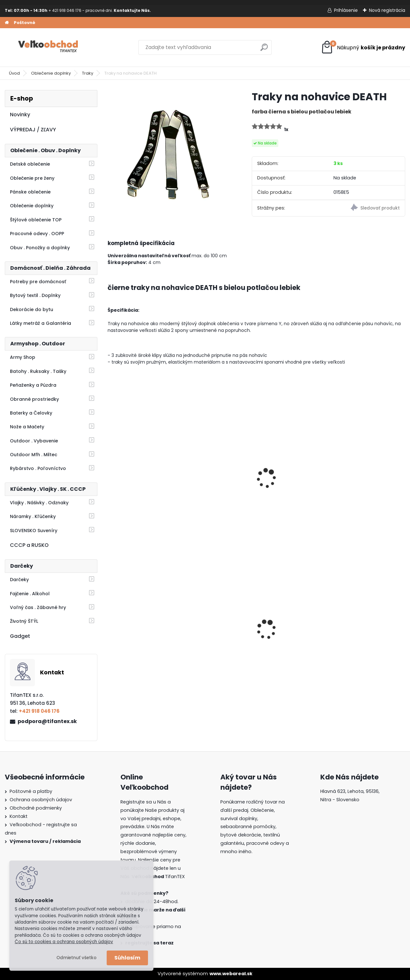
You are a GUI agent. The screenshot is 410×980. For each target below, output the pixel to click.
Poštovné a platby (31, 791)
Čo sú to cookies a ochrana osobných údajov (64, 942)
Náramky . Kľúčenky (33, 516)
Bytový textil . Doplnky (35, 295)
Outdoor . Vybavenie (34, 441)
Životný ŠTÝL (24, 621)
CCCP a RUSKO (29, 545)
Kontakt (19, 816)
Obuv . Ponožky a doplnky (40, 248)
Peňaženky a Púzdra (33, 385)
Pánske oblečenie (30, 192)
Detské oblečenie (30, 164)
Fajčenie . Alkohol (30, 594)
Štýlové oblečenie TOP (36, 220)
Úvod (14, 73)
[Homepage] (7, 23)
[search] (264, 50)
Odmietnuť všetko (76, 958)
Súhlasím (127, 958)
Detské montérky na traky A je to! (137, 629)
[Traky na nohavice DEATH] (169, 152)
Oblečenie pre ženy (32, 178)
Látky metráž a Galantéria (41, 323)
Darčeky (19, 580)
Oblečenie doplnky (51, 73)
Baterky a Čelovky (31, 413)
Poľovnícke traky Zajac (216, 482)
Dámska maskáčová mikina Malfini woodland (369, 629)
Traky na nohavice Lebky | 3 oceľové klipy (142, 485)
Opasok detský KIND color (364, 485)
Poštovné (25, 23)
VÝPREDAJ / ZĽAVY (33, 130)
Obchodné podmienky (36, 808)
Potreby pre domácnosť (38, 282)
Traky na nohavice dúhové (286, 485)
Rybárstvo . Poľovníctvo (38, 468)
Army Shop (23, 357)
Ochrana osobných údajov (41, 800)
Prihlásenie (346, 10)
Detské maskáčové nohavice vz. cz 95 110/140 (287, 630)
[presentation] (110, 470)
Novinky (20, 115)
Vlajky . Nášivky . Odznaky (39, 503)
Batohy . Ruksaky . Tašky (38, 371)
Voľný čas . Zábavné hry (38, 607)
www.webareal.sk (231, 974)
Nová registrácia (387, 10)
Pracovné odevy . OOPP (37, 234)
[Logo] (49, 47)
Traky (88, 73)
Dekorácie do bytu (32, 309)
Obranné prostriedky (34, 399)
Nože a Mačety (27, 427)
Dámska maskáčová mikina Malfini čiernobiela (214, 630)
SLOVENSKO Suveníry (34, 531)
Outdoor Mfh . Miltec (34, 455)
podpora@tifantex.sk (47, 721)
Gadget (20, 636)
